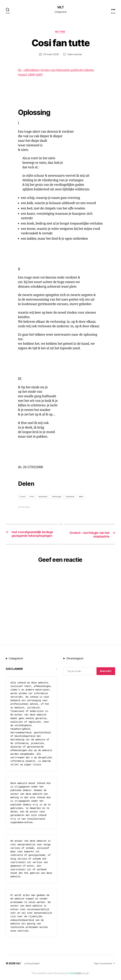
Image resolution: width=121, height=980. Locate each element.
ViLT (60, 7)
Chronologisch (75, 664)
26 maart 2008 (51, 55)
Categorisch (16, 664)
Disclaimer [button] (14, 674)
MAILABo (106, 677)
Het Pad (61, 32)
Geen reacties (75, 55)
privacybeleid (33, 969)
